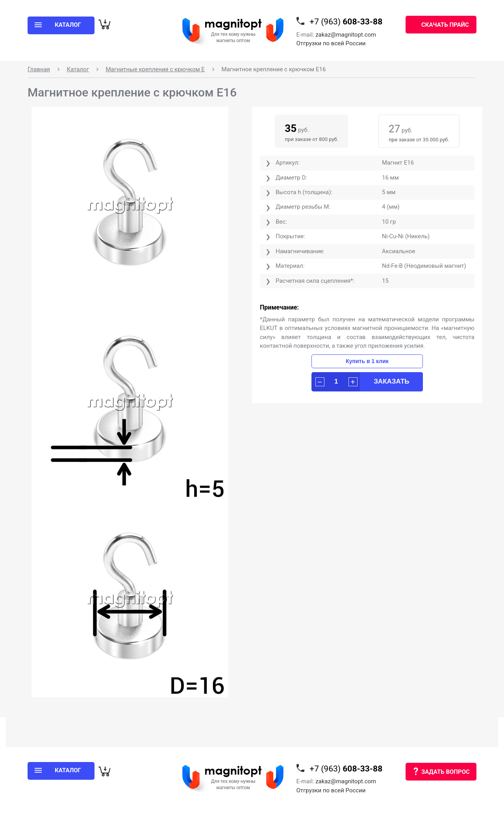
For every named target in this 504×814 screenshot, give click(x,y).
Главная (39, 69)
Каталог (78, 69)
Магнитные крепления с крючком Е (155, 69)
